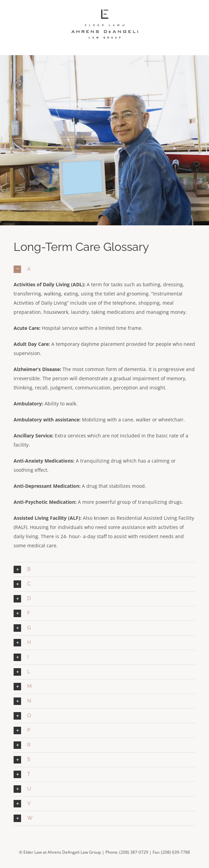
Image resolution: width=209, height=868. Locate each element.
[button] (104, 269)
